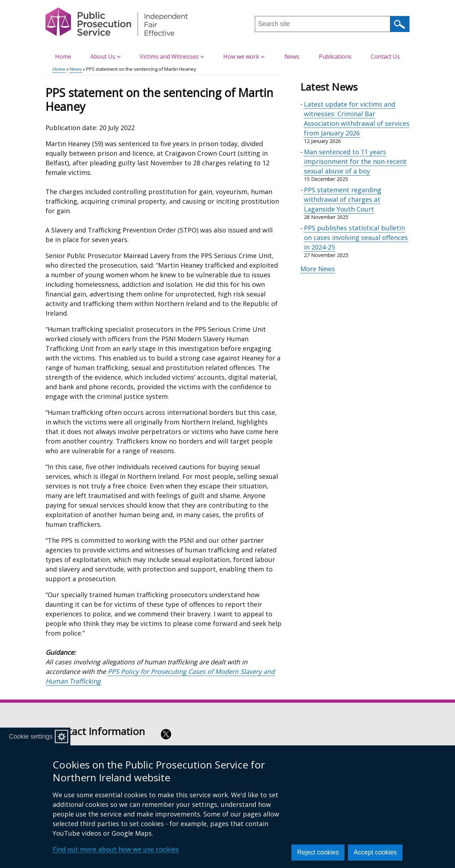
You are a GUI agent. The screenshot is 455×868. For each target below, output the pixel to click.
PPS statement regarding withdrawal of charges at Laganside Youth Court (343, 199)
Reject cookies (318, 852)
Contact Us (385, 57)
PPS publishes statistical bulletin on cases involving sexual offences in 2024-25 (356, 237)
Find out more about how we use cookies (116, 849)
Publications (335, 57)
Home (63, 57)
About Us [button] (105, 57)
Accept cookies (375, 852)
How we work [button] (244, 57)
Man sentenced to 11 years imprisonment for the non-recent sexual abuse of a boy (355, 161)
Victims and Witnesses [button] (172, 57)
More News (318, 269)
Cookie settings (31, 736)
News (292, 57)
